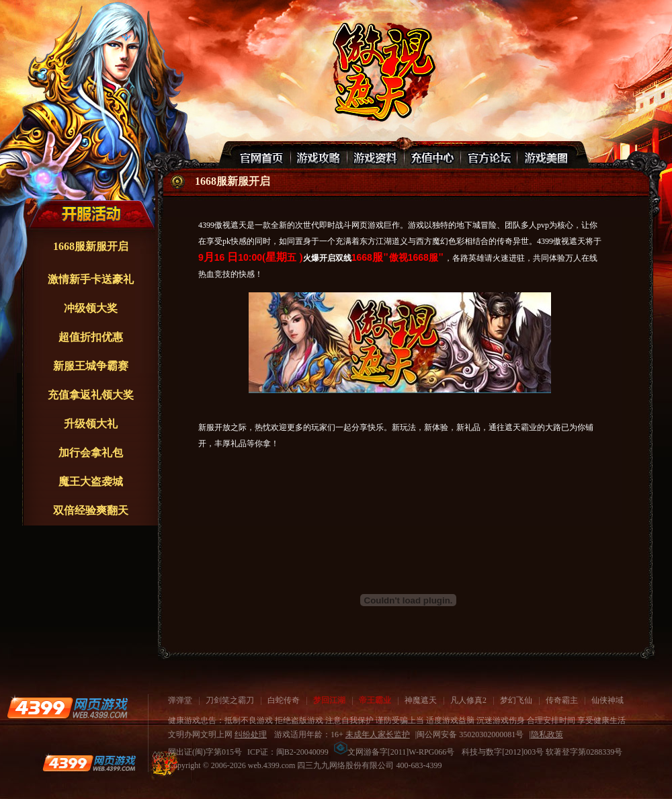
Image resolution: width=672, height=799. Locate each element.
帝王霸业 (375, 700)
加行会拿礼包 (91, 453)
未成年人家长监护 (378, 734)
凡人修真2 (468, 700)
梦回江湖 (329, 700)
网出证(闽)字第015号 (205, 752)
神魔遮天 (421, 700)
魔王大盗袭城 (91, 481)
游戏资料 (376, 155)
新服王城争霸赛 (91, 366)
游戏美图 (545, 155)
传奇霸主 (562, 700)
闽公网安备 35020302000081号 (470, 734)
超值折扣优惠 (91, 337)
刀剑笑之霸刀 (230, 700)
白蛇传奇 (284, 700)
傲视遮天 (382, 71)
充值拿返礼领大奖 (91, 395)
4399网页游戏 (67, 708)
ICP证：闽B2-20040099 (288, 752)
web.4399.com (272, 765)
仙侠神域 (607, 700)
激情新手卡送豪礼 (91, 279)
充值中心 (432, 155)
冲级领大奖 (91, 308)
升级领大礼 (91, 424)
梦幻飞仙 (516, 700)
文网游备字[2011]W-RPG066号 (394, 752)
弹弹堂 (180, 700)
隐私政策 (547, 734)
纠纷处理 (251, 734)
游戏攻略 (319, 155)
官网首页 (263, 155)
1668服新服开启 (91, 246)
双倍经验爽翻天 (91, 510)
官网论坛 (489, 155)
